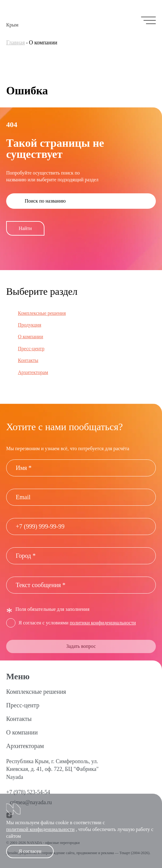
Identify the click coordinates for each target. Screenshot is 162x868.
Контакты (28, 360)
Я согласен (30, 851)
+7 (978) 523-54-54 (28, 792)
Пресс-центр (31, 349)
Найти (25, 228)
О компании (31, 337)
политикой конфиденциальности (40, 829)
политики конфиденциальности (103, 623)
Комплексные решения (42, 313)
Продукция (30, 325)
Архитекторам (33, 372)
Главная (15, 43)
